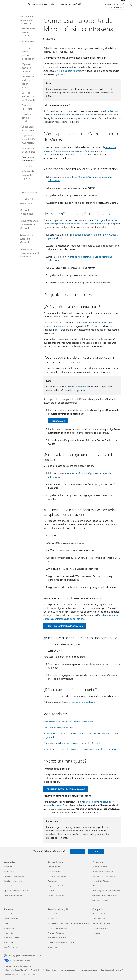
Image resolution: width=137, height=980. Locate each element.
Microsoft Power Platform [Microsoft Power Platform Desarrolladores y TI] (57, 938)
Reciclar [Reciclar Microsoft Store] (51, 891)
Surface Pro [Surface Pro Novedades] (8, 867)
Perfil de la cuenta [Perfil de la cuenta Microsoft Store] (55, 867)
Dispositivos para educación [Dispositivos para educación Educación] (103, 871)
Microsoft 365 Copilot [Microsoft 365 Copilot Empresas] (11, 938)
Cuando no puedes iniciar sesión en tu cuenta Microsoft (72, 743)
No (96, 851)
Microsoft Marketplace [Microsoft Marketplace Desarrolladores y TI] (56, 933)
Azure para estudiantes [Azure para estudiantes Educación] (101, 900)
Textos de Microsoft (27, 107)
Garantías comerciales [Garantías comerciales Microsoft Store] (56, 895)
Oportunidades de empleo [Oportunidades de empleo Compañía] (102, 914)
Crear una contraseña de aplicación (65, 626)
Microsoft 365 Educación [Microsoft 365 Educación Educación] (101, 881)
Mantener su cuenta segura (28, 32)
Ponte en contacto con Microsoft (15, 970)
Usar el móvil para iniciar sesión (29, 201)
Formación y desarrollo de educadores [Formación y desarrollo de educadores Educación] (106, 891)
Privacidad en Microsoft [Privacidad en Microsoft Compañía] (101, 928)
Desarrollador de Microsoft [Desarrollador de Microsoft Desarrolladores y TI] (58, 914)
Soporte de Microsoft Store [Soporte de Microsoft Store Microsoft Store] (58, 876)
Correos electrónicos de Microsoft (28, 96)
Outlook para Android (70, 71)
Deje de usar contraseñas (28, 159)
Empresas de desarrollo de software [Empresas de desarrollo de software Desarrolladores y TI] (61, 942)
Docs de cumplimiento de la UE (112, 970)
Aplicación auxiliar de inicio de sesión (66, 789)
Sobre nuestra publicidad (88, 970)
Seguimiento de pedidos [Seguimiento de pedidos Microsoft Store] (57, 886)
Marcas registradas (68, 970)
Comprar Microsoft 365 (71, 4)
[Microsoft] (14, 4)
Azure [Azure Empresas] (6, 923)
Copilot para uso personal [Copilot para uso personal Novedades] (13, 881)
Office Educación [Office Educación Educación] (98, 886)
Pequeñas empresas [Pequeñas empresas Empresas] (11, 947)
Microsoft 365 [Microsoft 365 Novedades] (9, 886)
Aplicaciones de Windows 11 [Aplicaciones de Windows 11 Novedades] (14, 895)
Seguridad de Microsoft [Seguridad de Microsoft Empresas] (12, 919)
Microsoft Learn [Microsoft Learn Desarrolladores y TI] (54, 919)
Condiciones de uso (50, 970)
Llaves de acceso (28, 192)
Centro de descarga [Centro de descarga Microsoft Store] (55, 871)
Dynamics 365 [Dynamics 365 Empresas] (9, 928)
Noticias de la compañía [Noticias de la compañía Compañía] (101, 923)
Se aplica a (50, 39)
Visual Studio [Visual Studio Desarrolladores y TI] (53, 947)
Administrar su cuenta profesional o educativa (29, 253)
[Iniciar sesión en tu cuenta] (130, 4)
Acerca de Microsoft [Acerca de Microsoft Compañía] (100, 919)
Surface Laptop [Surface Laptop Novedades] (9, 871)
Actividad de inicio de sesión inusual (28, 82)
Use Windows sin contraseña (58, 727)
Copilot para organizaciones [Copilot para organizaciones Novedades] (14, 876)
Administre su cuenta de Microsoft (27, 239)
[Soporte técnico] (37, 4)
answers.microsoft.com (84, 702)
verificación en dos (77, 386)
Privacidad (27, 166)
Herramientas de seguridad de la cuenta (27, 20)
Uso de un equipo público (27, 118)
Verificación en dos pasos (28, 150)
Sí (77, 851)
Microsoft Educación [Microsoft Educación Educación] (100, 867)
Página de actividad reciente (27, 68)
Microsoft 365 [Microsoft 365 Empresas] (9, 933)
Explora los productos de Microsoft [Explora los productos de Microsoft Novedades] (16, 891)
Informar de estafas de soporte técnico (28, 177)
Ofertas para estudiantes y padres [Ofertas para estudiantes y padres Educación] (105, 895)
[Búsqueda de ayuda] (123, 4)
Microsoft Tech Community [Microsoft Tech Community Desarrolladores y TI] (58, 928)
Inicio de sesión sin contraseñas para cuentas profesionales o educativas (81, 749)
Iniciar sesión (58, 421)
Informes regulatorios (11, 974)
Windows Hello (90, 322)
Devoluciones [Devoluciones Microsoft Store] (53, 881)
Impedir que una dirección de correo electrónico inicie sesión (28, 50)
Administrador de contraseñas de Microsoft (29, 224)
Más (52, 4)
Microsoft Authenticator (27, 212)
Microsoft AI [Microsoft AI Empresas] (8, 914)
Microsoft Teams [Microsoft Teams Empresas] (10, 942)
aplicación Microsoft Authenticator (89, 235)
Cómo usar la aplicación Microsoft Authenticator (68, 721)
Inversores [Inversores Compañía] (96, 933)
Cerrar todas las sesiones (28, 128)
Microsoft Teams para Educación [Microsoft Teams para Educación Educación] (104, 876)
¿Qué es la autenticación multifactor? (29, 139)
